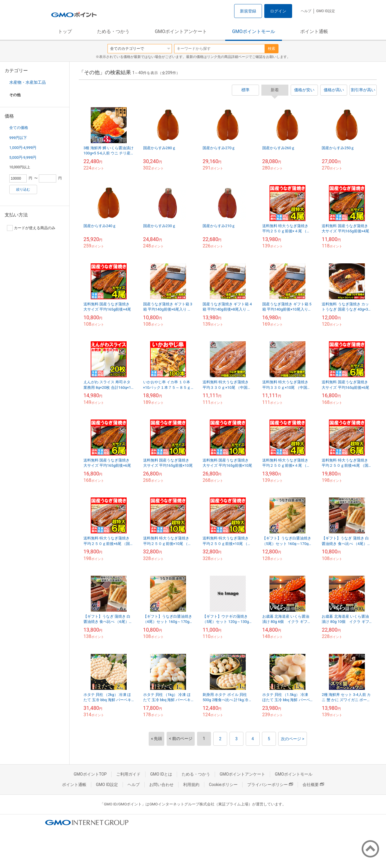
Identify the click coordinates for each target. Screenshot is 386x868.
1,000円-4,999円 (23, 148)
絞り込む (23, 189)
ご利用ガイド (128, 774)
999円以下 (18, 138)
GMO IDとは (161, 774)
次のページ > (293, 739)
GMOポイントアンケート (181, 31)
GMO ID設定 (326, 11)
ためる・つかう (113, 31)
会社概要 (313, 785)
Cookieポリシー (223, 785)
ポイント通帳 (314, 31)
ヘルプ (306, 11)
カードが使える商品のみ (31, 228)
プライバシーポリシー (270, 785)
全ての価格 (19, 128)
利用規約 (191, 785)
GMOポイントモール (254, 31)
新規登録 (248, 11)
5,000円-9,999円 (23, 157)
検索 (272, 49)
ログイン (278, 11)
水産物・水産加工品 (28, 82)
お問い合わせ (161, 785)
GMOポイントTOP (90, 774)
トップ (65, 31)
